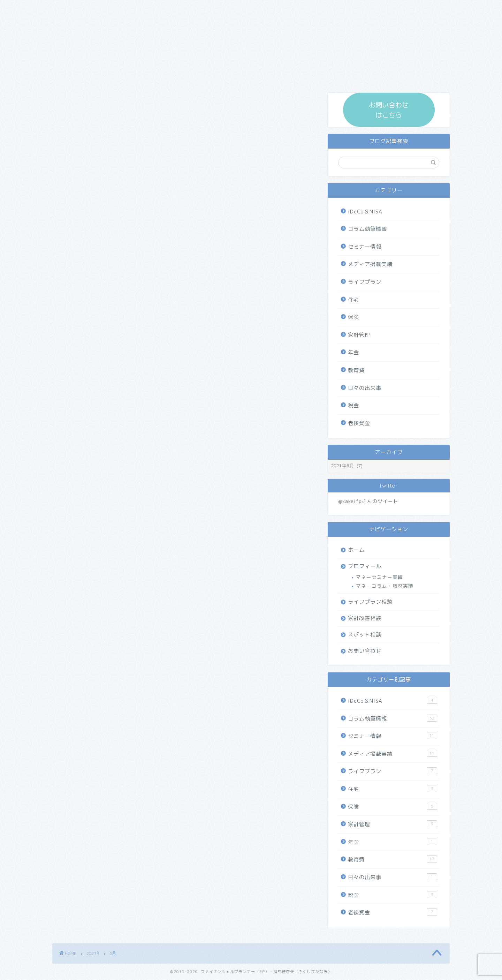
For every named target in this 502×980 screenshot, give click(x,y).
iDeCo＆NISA (365, 212)
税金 (353, 405)
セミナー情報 (365, 247)
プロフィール (365, 566)
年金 (353, 352)
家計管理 (359, 335)
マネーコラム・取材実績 (385, 586)
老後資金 (359, 423)
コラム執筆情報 (367, 229)
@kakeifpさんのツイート (368, 501)
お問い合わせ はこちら (389, 110)
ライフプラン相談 (370, 602)
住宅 (353, 300)
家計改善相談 (365, 618)
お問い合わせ (365, 651)
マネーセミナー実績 (379, 577)
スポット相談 (365, 635)
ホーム (356, 550)
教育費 (356, 370)
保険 (353, 317)
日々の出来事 (365, 388)
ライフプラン (365, 282)
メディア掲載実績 (370, 264)
